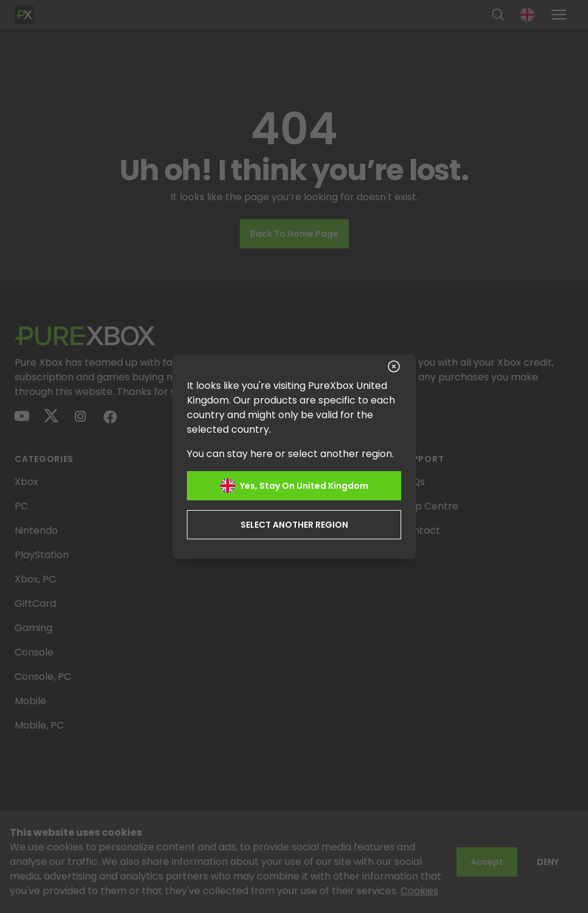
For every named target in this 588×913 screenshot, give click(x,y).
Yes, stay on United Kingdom (294, 486)
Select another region (294, 525)
